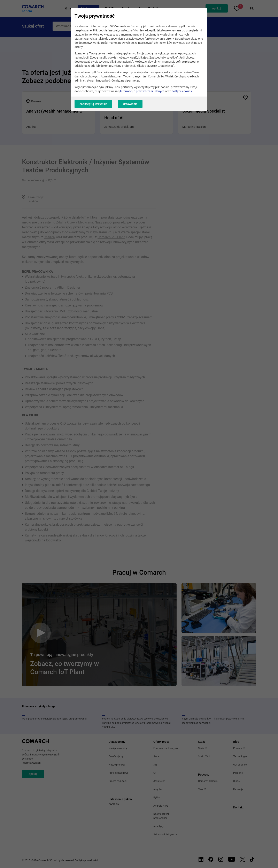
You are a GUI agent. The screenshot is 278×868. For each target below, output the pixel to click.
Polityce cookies (182, 91)
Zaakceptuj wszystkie (93, 104)
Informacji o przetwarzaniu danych (142, 91)
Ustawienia (130, 104)
